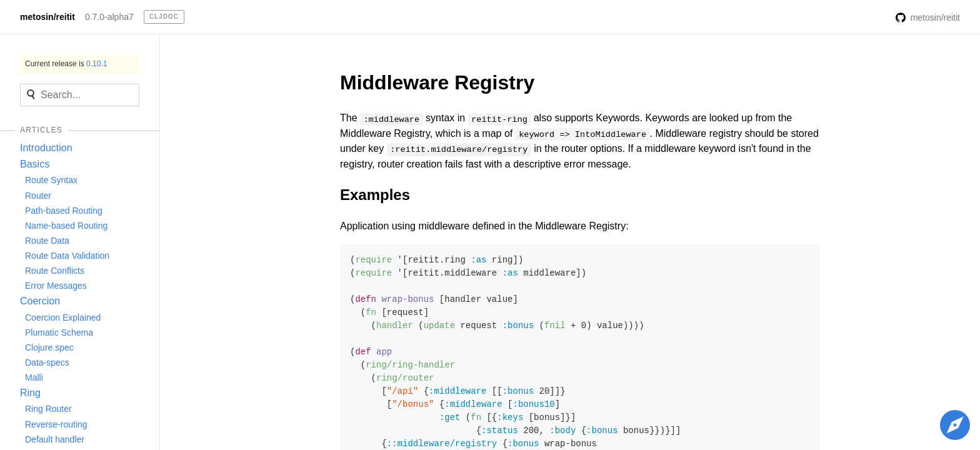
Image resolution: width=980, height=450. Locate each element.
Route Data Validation (67, 256)
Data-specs (47, 362)
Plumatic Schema (59, 332)
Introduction (46, 148)
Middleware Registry (437, 82)
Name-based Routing (66, 226)
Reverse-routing (56, 424)
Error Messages (56, 286)
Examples (375, 195)
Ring (30, 393)
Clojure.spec (49, 347)
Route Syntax (51, 180)
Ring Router (48, 409)
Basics (35, 164)
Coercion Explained (63, 317)
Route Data (47, 241)
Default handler (55, 439)
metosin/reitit (47, 17)
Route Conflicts (55, 271)
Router (38, 196)
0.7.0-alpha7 (109, 17)
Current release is (66, 64)
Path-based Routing (64, 211)
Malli (34, 377)
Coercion (40, 301)
